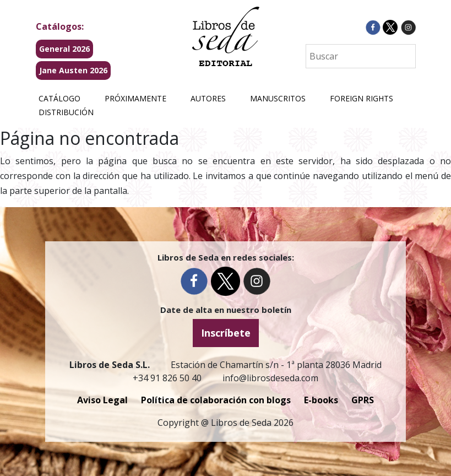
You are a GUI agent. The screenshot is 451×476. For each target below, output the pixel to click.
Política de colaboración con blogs (216, 400)
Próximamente (135, 98)
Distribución (66, 112)
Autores (208, 98)
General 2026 (64, 49)
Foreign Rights (362, 98)
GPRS (363, 400)
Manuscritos (278, 98)
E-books (321, 400)
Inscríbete (226, 333)
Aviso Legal (102, 400)
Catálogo (59, 98)
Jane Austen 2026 (73, 70)
